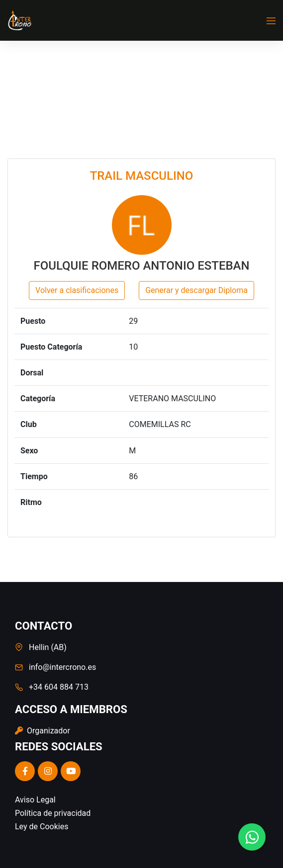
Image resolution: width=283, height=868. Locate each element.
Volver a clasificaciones (77, 290)
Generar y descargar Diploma (196, 290)
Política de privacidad (53, 813)
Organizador (43, 731)
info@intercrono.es (62, 667)
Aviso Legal (35, 800)
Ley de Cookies (42, 827)
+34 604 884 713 (59, 687)
